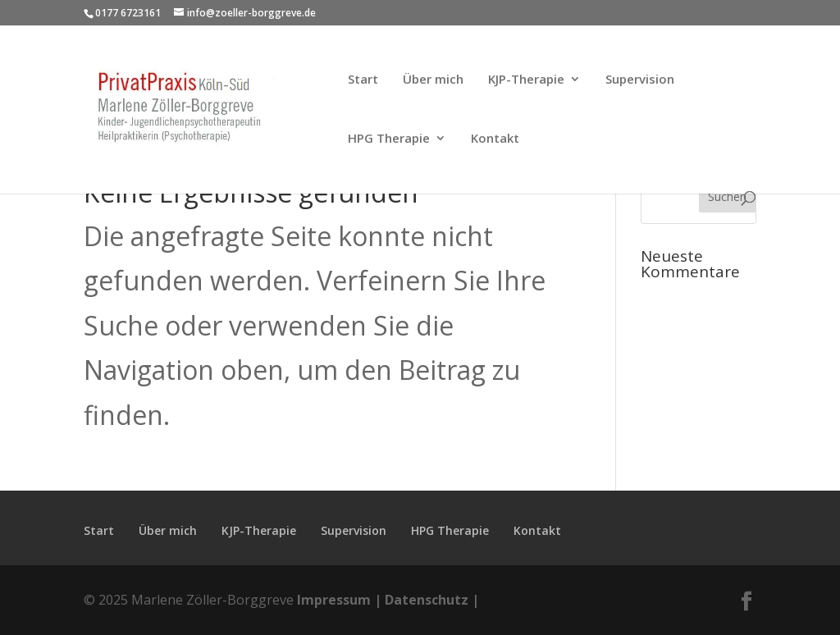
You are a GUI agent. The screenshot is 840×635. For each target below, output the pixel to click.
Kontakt (495, 139)
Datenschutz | (432, 600)
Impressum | (339, 600)
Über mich (433, 80)
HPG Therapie (389, 139)
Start (363, 80)
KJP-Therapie (526, 80)
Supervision (640, 80)
